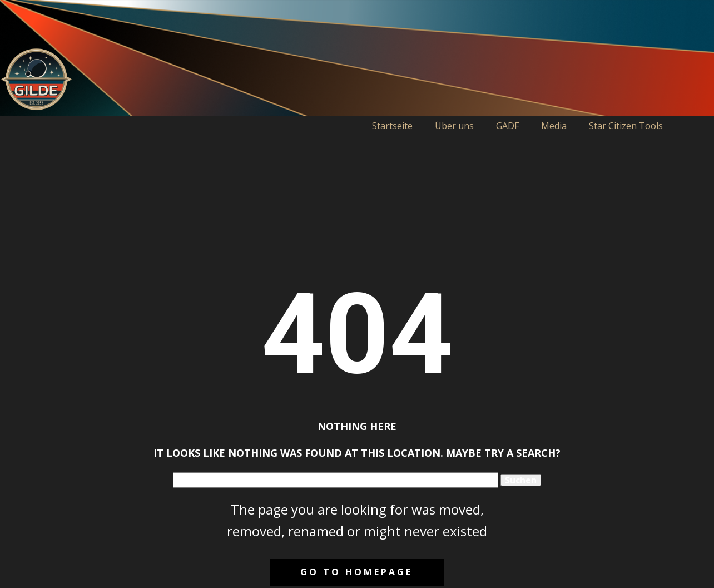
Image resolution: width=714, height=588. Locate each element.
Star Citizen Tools (626, 126)
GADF (507, 126)
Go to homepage (356, 572)
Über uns (454, 126)
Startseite (392, 126)
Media (554, 126)
